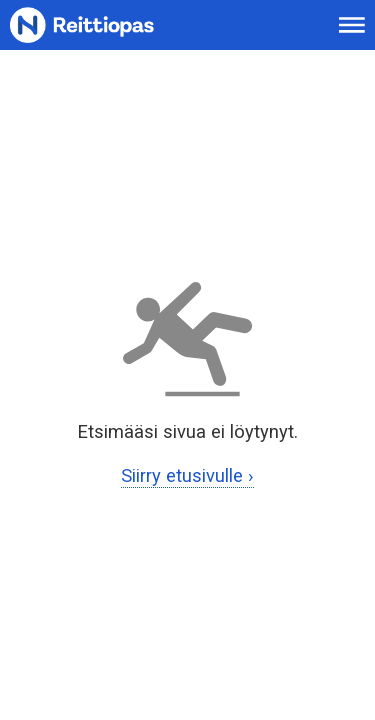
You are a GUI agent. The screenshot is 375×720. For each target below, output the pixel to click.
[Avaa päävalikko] (352, 25)
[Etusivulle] (106, 25)
